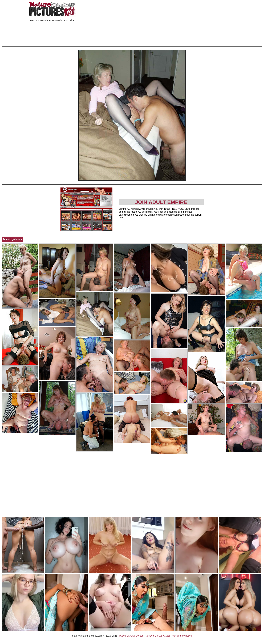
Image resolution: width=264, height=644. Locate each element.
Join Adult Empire (161, 202)
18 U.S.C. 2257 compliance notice (173, 636)
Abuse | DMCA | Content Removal (136, 636)
